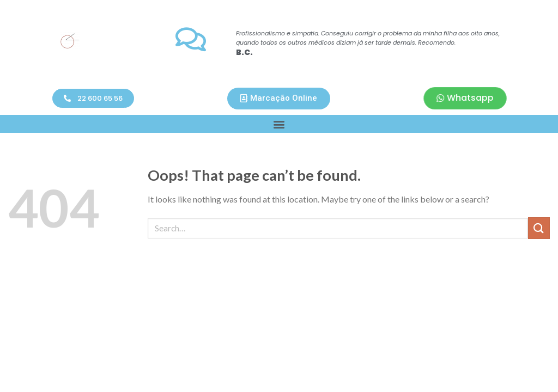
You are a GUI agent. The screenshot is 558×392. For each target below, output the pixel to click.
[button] (93, 98)
